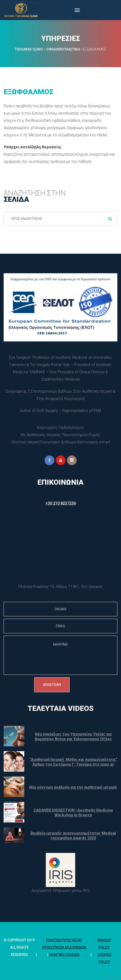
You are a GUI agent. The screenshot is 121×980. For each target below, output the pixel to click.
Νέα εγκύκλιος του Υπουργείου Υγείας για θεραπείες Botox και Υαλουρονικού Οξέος (73, 737)
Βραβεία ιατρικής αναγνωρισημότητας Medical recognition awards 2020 (73, 836)
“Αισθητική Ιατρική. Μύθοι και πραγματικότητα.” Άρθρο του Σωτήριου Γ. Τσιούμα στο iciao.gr (73, 762)
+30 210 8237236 (61, 503)
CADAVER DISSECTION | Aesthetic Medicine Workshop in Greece (73, 813)
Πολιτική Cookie (64, 955)
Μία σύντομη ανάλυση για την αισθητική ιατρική (73, 787)
